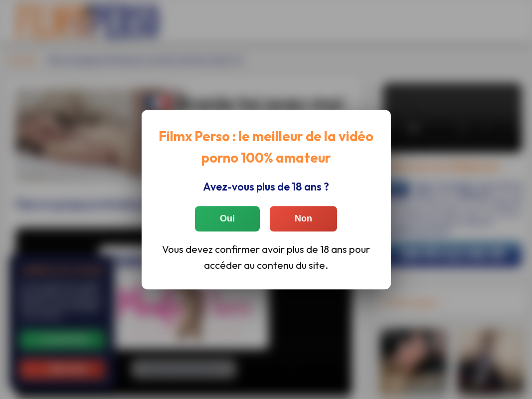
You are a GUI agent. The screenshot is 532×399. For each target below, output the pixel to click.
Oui (227, 218)
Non (303, 218)
